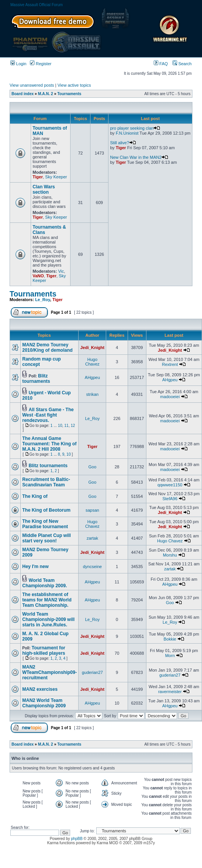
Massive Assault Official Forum (37, 5)
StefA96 (170, 499)
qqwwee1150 (170, 485)
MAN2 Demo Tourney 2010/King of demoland (47, 348)
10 (60, 426)
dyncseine (92, 567)
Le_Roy (43, 300)
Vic (61, 271)
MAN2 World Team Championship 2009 (44, 703)
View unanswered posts (32, 85)
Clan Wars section (44, 189)
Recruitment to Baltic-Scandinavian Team (46, 482)
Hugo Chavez (92, 362)
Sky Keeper (56, 177)
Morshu (170, 555)
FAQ (161, 64)
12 (73, 426)
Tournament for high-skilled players (44, 651)
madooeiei (170, 397)
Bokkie (170, 639)
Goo (93, 467)
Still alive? (123, 143)
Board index (23, 94)
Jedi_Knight (92, 348)
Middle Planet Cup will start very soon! (47, 538)
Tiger (38, 177)
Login (18, 64)
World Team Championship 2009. (45, 583)
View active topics (74, 85)
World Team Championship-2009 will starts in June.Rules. (48, 619)
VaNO (38, 276)
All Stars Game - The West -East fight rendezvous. (48, 415)
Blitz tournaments (36, 379)
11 (67, 426)
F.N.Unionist (127, 133)
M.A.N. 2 (45, 94)
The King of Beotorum (46, 510)
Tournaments (70, 94)
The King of (35, 496)
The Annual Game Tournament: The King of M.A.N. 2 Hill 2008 (49, 444)
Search (182, 64)
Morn (170, 656)
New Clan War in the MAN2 (139, 157)
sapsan (92, 510)
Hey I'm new (35, 567)
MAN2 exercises (40, 689)
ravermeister (170, 692)
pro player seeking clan (135, 128)
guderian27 (92, 672)
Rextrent (170, 364)
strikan (92, 394)
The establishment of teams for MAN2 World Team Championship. (47, 600)
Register (41, 64)
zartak (92, 538)
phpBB (77, 839)
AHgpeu (92, 377)
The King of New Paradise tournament (45, 524)
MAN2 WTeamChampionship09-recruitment (49, 672)
